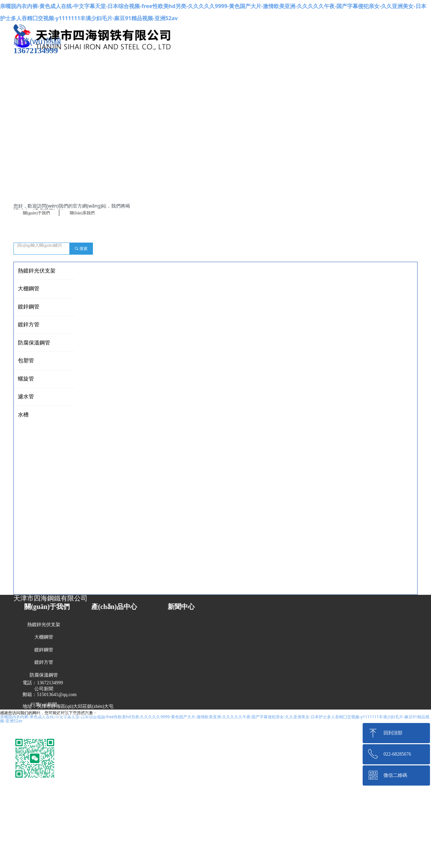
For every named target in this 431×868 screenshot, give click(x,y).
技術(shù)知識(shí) (44, 720)
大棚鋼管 (29, 288)
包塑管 (26, 360)
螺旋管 (26, 379)
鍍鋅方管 (29, 324)
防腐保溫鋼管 (34, 343)
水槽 (23, 415)
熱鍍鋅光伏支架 (37, 271)
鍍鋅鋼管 (29, 307)
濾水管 (26, 396)
